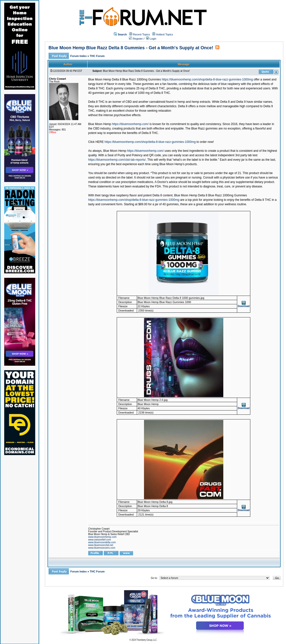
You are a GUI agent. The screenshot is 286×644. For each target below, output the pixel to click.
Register (136, 39)
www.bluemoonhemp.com (102, 537)
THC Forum (97, 56)
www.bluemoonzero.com (102, 548)
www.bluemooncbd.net (101, 545)
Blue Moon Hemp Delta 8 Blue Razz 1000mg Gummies (125, 79)
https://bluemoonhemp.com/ (130, 124)
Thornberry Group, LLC (146, 640)
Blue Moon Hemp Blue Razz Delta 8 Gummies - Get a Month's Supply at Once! (131, 48)
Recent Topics (141, 34)
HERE (100, 142)
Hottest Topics (164, 34)
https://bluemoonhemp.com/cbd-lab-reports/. (117, 160)
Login (151, 39)
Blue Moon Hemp (100, 124)
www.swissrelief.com (100, 540)
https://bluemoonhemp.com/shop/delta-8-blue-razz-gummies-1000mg (207, 79)
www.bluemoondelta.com (102, 542)
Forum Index (79, 56)
